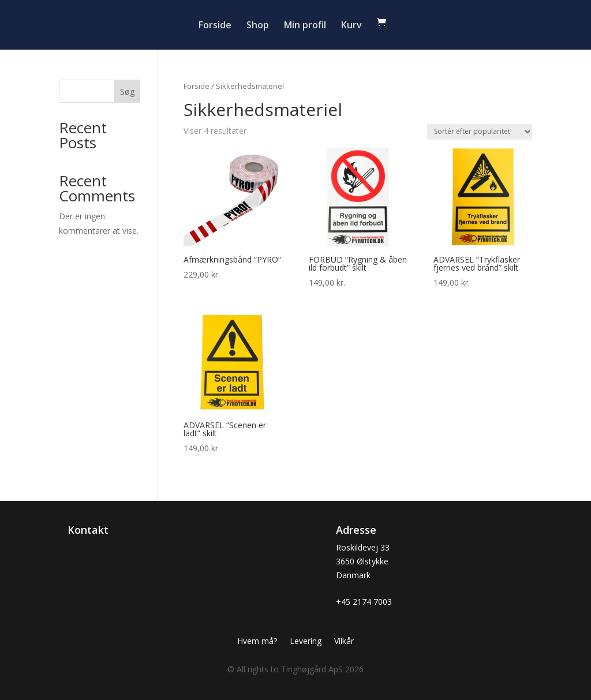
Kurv (351, 26)
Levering (306, 642)
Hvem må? (257, 642)
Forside (215, 26)
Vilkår (344, 642)
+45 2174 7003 (364, 602)
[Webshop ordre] (480, 132)
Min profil (305, 26)
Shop (258, 26)
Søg (127, 91)
